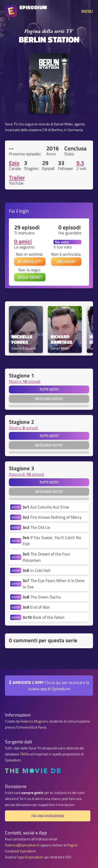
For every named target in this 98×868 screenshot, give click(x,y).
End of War (36, 607)
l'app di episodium (30, 857)
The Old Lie (36, 527)
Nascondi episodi (27, 474)
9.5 (80, 163)
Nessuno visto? (49, 399)
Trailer (17, 178)
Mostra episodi (25, 381)
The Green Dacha (42, 597)
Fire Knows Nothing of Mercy (52, 517)
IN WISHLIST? (30, 261)
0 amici (23, 241)
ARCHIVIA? (66, 261)
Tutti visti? (49, 389)
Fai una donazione (48, 816)
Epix (14, 163)
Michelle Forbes (22, 340)
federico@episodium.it (22, 845)
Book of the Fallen (44, 617)
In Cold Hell (36, 570)
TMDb (24, 754)
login (24, 211)
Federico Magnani (34, 721)
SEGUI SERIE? (30, 277)
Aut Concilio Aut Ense (46, 507)
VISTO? (16, 507)
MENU (87, 11)
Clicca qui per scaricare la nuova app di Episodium (49, 686)
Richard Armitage (61, 340)
